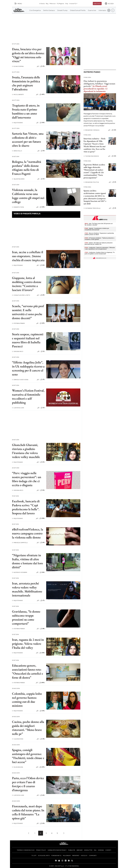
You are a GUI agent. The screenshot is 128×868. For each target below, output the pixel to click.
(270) (42, 767)
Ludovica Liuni (18, 408)
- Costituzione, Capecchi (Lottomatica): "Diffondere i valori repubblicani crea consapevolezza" (100, 248)
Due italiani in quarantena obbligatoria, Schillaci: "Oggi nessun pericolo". (99, 84)
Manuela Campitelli (20, 543)
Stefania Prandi (18, 323)
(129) (42, 323)
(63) (114, 130)
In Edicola (42, 4)
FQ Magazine (60, 4)
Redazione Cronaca (91, 130)
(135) (42, 711)
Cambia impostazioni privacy (57, 850)
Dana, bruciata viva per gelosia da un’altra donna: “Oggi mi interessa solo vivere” (28, 55)
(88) (42, 629)
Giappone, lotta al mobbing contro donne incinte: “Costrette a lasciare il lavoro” (27, 284)
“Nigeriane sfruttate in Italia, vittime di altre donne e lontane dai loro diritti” (27, 561)
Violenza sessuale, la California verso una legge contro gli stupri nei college (28, 196)
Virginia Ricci (18, 351)
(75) (42, 380)
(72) (42, 66)
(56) (42, 490)
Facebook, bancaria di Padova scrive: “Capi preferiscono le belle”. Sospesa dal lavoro (26, 507)
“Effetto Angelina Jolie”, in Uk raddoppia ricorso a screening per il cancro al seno (28, 368)
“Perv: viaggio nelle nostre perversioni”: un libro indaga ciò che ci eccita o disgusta (27, 479)
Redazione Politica (91, 182)
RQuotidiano (17, 123)
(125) (42, 207)
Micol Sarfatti (18, 95)
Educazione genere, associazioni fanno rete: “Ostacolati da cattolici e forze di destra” (27, 671)
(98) (42, 739)
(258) (42, 653)
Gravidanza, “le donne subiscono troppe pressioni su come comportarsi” (26, 617)
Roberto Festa (18, 207)
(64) (42, 543)
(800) (42, 683)
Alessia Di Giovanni (20, 572)
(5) (114, 208)
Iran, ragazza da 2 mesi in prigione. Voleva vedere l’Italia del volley (28, 644)
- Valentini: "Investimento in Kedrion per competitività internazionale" (97, 229)
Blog (47, 4)
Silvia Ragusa (17, 767)
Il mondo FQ (73, 4)
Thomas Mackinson (91, 156)
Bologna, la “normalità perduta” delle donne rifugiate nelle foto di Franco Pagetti (27, 168)
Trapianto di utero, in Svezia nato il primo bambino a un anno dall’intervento (26, 111)
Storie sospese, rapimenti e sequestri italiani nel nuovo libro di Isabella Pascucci (28, 340)
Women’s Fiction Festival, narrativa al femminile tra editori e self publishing (28, 396)
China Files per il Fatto (21, 295)
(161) (42, 265)
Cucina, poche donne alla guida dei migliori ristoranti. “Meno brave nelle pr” (28, 728)
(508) (42, 518)
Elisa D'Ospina (18, 66)
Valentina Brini (18, 179)
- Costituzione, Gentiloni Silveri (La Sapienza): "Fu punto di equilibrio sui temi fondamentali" (100, 253)
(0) (43, 179)
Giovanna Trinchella (92, 208)
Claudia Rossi (18, 739)
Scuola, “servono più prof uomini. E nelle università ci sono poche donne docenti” (28, 312)
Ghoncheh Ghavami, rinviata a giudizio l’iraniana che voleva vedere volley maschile (26, 451)
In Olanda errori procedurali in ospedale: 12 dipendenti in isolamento (95, 89)
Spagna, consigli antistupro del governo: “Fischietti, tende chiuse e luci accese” (28, 756)
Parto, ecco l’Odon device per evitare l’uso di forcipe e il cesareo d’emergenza (28, 784)
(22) (42, 795)
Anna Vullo (17, 151)
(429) (42, 94)
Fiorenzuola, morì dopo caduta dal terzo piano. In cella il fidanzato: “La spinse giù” (28, 812)
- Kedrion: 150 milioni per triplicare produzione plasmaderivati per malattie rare (99, 244)
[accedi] (109, 4)
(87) (42, 295)
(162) (42, 123)
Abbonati (97, 4)
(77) (43, 601)
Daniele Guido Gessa (20, 380)
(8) (43, 151)
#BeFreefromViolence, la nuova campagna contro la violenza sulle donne (27, 533)
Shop (67, 4)
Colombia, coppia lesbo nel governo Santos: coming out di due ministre (27, 700)
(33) (42, 462)
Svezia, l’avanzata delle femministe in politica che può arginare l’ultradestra (26, 83)
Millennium (53, 4)
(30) (42, 823)
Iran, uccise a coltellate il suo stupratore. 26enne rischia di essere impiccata (28, 256)
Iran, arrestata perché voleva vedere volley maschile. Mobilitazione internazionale (27, 589)
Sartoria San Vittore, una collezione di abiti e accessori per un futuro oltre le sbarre (28, 140)
